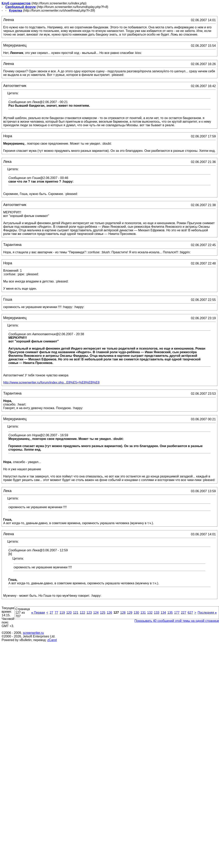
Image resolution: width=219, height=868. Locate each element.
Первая (38, 613)
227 (183, 613)
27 (51, 613)
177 (177, 613)
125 (103, 613)
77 (56, 613)
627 (190, 613)
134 (163, 613)
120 (69, 613)
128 (123, 613)
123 (89, 613)
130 (136, 613)
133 (157, 613)
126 (109, 613)
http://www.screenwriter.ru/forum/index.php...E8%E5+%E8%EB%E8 (51, 382)
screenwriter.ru (33, 633)
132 (150, 613)
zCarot (52, 640)
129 (130, 613)
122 (82, 613)
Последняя (207, 613)
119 (62, 613)
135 (170, 613)
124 (96, 613)
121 (76, 613)
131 (143, 613)
